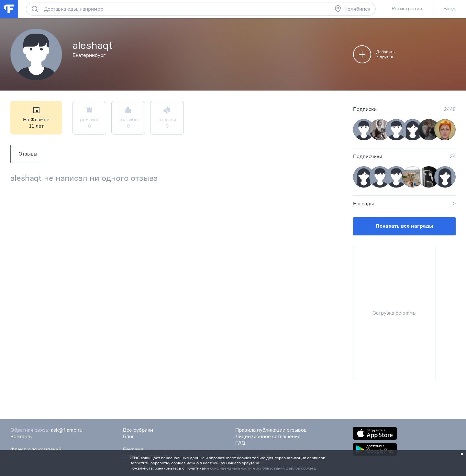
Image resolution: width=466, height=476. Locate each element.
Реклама (133, 449)
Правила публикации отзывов (271, 430)
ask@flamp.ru (67, 430)
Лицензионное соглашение (268, 436)
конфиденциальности (231, 468)
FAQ (240, 443)
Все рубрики (138, 430)
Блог (129, 436)
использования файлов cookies (285, 468)
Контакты (22, 436)
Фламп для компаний (36, 449)
